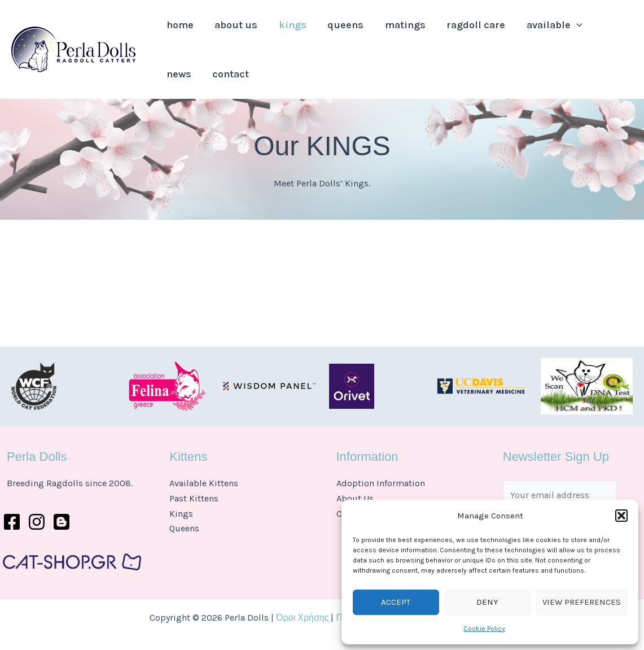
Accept (396, 602)
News (584, 31)
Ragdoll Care (453, 31)
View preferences (582, 602)
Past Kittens (194, 498)
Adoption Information (381, 483)
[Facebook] (12, 522)
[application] (549, 31)
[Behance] (62, 522)
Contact (183, 93)
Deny (487, 602)
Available (527, 31)
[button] (621, 516)
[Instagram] (37, 522)
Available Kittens (204, 483)
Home (178, 31)
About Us (230, 31)
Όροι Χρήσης (302, 618)
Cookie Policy (484, 629)
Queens (331, 31)
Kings (282, 31)
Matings (386, 31)
